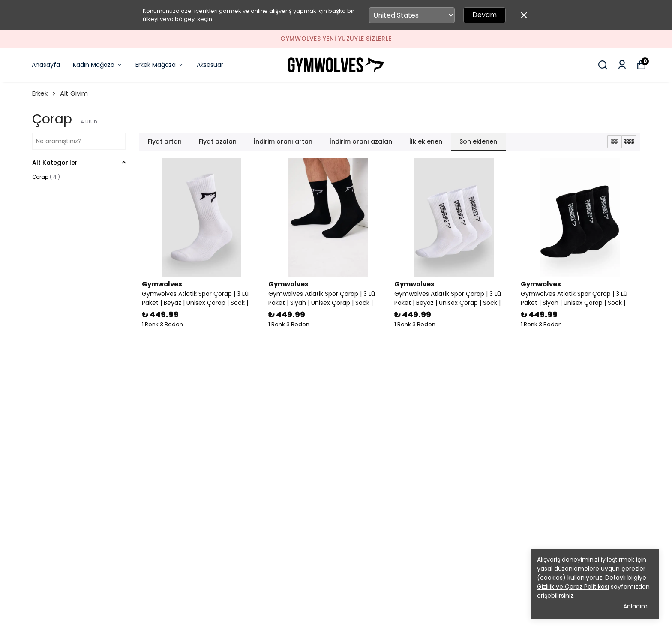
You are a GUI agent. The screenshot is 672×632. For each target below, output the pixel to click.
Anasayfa (46, 65)
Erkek (44, 93)
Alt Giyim (74, 93)
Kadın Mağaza (98, 65)
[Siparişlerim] (622, 65)
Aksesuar (210, 65)
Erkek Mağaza (160, 65)
